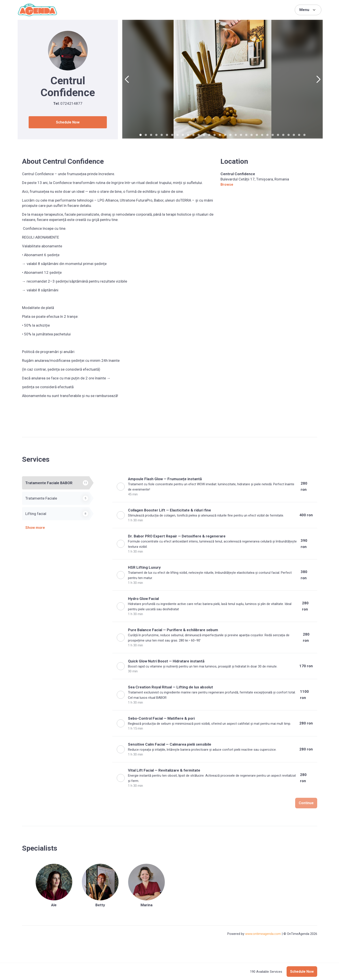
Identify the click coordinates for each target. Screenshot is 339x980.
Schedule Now (68, 122)
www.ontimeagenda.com (263, 934)
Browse (227, 185)
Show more (35, 528)
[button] (127, 79)
